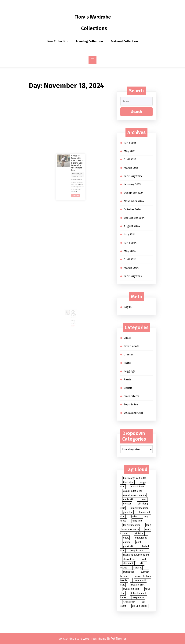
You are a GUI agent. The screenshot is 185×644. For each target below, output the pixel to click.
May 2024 (130, 251)
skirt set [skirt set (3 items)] (138, 568)
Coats (127, 338)
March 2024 (131, 268)
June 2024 (130, 243)
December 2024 (134, 193)
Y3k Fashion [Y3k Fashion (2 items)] (129, 602)
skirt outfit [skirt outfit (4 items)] (128, 563)
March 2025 (131, 168)
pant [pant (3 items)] (139, 542)
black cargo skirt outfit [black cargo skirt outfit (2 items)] (135, 478)
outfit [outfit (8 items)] (126, 538)
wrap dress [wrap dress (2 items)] (138, 597)
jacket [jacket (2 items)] (134, 517)
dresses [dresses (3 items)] (127, 504)
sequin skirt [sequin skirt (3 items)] (137, 551)
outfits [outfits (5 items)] (127, 542)
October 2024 (132, 209)
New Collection (58, 41)
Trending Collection (89, 41)
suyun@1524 (74, 183)
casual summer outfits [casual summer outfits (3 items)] (134, 495)
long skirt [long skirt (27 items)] (137, 521)
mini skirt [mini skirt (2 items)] (139, 534)
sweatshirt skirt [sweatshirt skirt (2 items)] (131, 589)
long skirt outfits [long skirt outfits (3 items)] (132, 525)
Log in (128, 307)
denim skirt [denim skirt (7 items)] (129, 500)
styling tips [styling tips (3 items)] (129, 572)
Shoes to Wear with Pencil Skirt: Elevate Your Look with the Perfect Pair (74, 177)
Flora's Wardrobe (93, 17)
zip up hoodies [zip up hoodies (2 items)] (140, 606)
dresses (129, 354)
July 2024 (130, 234)
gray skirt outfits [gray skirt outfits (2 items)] (140, 508)
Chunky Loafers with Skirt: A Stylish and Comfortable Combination (73, 311)
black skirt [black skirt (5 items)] (128, 482)
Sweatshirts (131, 396)
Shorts (128, 388)
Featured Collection (124, 41)
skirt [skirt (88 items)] (144, 559)
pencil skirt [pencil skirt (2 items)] (129, 546)
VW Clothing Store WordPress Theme (82, 639)
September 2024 (134, 218)
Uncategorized (133, 413)
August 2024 (132, 226)
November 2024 (134, 201)
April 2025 (130, 159)
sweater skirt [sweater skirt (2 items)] (138, 585)
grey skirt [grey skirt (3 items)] (128, 512)
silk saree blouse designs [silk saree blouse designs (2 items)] (136, 555)
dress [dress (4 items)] (144, 500)
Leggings (129, 371)
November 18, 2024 (74, 183)
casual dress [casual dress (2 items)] (138, 487)
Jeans (127, 363)
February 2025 (133, 176)
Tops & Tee (131, 404)
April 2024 (130, 259)
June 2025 (130, 143)
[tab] (92, 60)
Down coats (132, 346)
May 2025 (130, 151)
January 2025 (132, 184)
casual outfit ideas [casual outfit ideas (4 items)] (133, 491)
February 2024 (133, 276)
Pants (128, 379)
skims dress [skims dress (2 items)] (129, 559)
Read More (74, 195)
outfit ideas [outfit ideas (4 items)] (141, 538)
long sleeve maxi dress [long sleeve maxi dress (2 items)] (136, 527)
